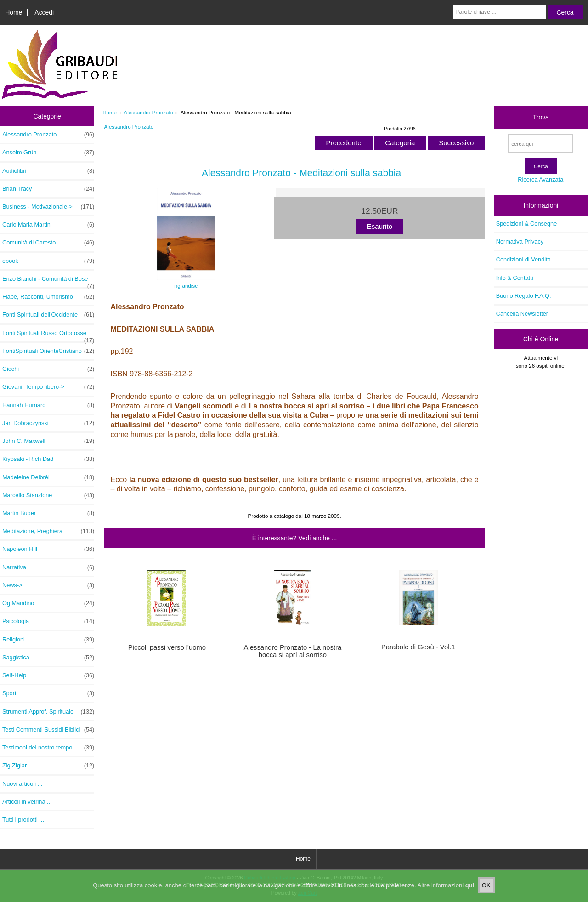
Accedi (44, 12)
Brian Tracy (48, 189)
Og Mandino (48, 603)
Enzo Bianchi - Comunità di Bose (48, 281)
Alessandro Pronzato (149, 112)
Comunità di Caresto (48, 243)
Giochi (48, 369)
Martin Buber (48, 513)
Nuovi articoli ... (22, 784)
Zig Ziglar (48, 766)
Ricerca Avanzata (540, 179)
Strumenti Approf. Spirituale (48, 712)
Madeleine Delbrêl (48, 477)
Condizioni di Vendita (523, 259)
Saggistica (48, 658)
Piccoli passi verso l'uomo (167, 647)
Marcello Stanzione (48, 495)
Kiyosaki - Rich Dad (48, 459)
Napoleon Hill (48, 549)
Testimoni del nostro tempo (48, 748)
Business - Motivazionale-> (48, 207)
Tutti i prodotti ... (23, 820)
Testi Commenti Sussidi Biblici (48, 730)
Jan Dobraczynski (48, 423)
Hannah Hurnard (48, 405)
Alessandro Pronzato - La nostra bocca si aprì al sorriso (293, 651)
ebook (48, 261)
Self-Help (48, 675)
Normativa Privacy (520, 241)
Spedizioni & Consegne (527, 224)
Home (14, 12)
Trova (541, 117)
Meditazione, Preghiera (48, 531)
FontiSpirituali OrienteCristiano (48, 351)
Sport (48, 693)
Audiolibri (48, 171)
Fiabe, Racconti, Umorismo (48, 297)
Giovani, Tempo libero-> (48, 387)
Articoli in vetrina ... (27, 802)
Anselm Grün (48, 153)
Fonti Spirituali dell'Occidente (48, 315)
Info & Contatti (515, 278)
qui (470, 893)
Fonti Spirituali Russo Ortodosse (48, 335)
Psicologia (48, 621)
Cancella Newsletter (522, 314)
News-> (48, 585)
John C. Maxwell (48, 441)
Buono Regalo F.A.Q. (524, 296)
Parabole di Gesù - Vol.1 (418, 647)
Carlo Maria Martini (48, 225)
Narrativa (48, 567)
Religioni (48, 640)
